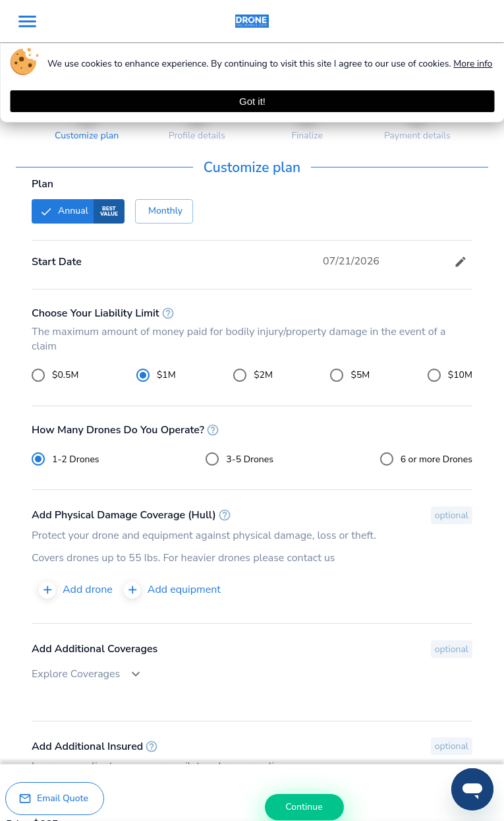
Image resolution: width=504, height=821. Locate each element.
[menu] (27, 21)
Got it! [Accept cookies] (252, 101)
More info (473, 64)
